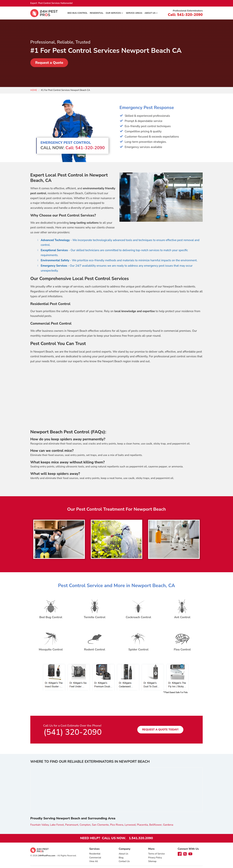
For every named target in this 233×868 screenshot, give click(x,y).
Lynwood (130, 825)
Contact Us (124, 861)
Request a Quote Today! (160, 729)
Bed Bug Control (77, 13)
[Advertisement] (116, 397)
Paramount (72, 825)
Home (34, 90)
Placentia (142, 825)
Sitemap (152, 861)
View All (94, 861)
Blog (121, 857)
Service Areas (134, 13)
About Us (151, 13)
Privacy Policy (155, 857)
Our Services (115, 13)
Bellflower (155, 825)
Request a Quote (49, 63)
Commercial (95, 857)
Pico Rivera (117, 825)
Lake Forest (57, 825)
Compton (85, 825)
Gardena (168, 825)
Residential (97, 13)
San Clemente (100, 825)
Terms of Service (156, 854)
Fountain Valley (40, 825)
